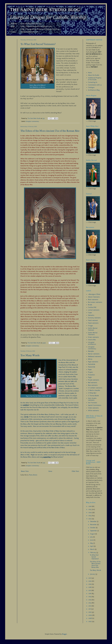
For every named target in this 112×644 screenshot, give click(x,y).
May (92, 543)
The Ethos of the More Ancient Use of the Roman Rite (50, 131)
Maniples (91, 351)
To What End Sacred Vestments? (38, 44)
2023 (90, 516)
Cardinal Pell (92, 307)
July (92, 537)
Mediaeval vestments (95, 356)
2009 (90, 615)
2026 (90, 506)
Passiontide (92, 367)
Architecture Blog (94, 90)
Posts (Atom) (33, 475)
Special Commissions (95, 405)
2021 (90, 578)
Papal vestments (93, 362)
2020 (90, 581)
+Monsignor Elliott (94, 294)
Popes (90, 370)
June (92, 540)
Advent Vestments (94, 297)
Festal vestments (93, 323)
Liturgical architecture (92, 343)
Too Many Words (30, 355)
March (93, 549)
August (93, 534)
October (93, 528)
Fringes (90, 326)
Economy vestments (94, 318)
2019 (90, 584)
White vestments (93, 411)
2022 (90, 519)
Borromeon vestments (95, 302)
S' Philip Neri (92, 393)
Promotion (91, 375)
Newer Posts (25, 471)
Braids (90, 305)
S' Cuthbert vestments (95, 388)
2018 (90, 587)
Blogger (64, 634)
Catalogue (91, 87)
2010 (90, 612)
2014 (90, 600)
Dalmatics (91, 315)
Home (50, 471)
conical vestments (94, 310)
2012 (90, 606)
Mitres (90, 359)
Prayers (90, 372)
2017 (90, 590)
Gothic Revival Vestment (93, 329)
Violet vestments (93, 408)
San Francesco (93, 403)
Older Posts (75, 471)
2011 (90, 609)
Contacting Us (93, 82)
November (94, 525)
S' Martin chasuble (94, 390)
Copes (90, 313)
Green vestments (93, 337)
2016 (90, 594)
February (93, 553)
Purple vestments (94, 380)
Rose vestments (93, 385)
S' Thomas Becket (93, 396)
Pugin (90, 377)
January (93, 574)
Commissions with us (95, 85)
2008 (90, 618)
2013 (90, 603)
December (94, 521)
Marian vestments (94, 354)
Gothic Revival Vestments (93, 334)
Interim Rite (92, 340)
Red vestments (93, 383)
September (94, 531)
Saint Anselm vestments (92, 399)
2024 (90, 512)
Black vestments (93, 300)
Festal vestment (93, 320)
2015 (90, 597)
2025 (90, 509)
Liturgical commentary (32, 121)
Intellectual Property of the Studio (95, 79)
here (91, 467)
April (92, 546)
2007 (90, 621)
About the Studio (94, 75)
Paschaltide (92, 364)
